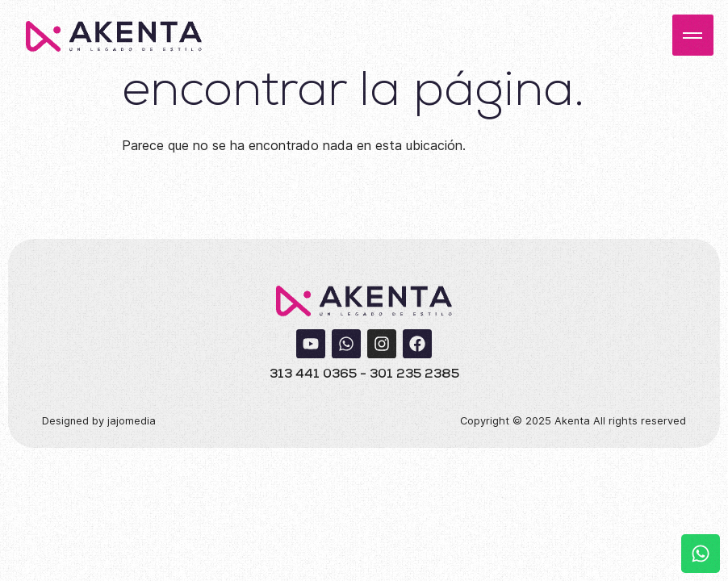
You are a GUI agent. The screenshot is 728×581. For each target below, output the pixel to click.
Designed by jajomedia (99, 421)
